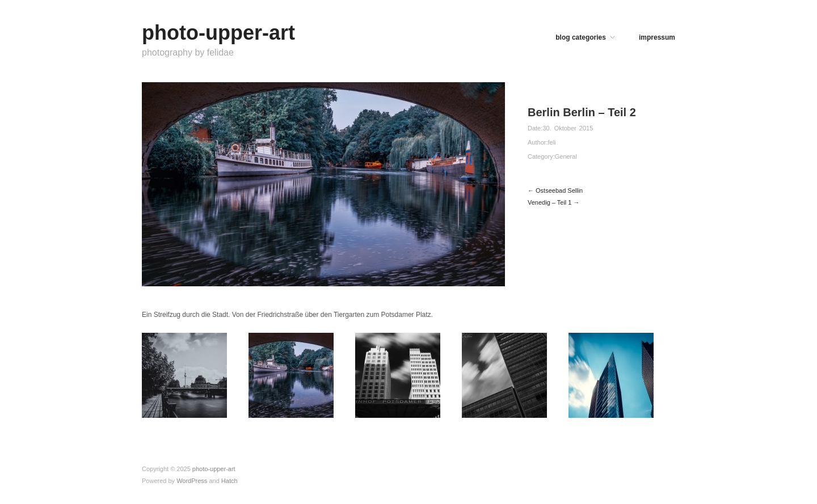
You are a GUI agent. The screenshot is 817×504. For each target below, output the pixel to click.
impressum (657, 37)
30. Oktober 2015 (568, 128)
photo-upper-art (218, 33)
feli (551, 142)
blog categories (581, 37)
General (566, 156)
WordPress (192, 481)
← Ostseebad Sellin (555, 190)
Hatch (229, 481)
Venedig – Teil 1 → (554, 202)
